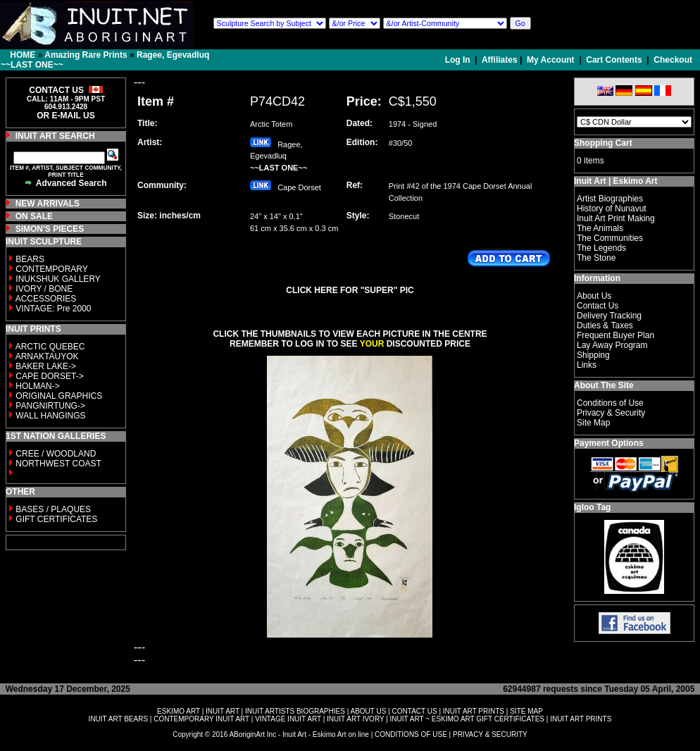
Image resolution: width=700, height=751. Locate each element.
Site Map (593, 423)
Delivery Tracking (609, 316)
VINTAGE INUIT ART (288, 719)
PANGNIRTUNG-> (50, 406)
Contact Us (598, 306)
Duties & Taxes (605, 325)
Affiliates (500, 60)
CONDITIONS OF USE (411, 734)
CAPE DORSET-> (49, 376)
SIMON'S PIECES (50, 229)
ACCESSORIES (46, 299)
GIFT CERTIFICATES (56, 519)
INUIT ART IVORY (355, 719)
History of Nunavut (612, 209)
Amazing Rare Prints (86, 55)
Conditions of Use (610, 403)
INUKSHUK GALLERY (58, 279)
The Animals (600, 228)
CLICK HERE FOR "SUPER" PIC (350, 290)
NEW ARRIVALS (48, 204)
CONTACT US (415, 711)
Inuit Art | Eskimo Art (615, 181)
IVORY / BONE (44, 289)
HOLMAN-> (37, 386)
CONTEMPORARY (51, 269)
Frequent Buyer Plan (615, 335)
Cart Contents (614, 60)
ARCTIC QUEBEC (50, 347)
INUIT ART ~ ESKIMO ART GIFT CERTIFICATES (467, 719)
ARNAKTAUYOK (47, 356)
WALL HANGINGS (50, 416)
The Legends (601, 248)
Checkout (673, 60)
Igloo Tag (592, 507)
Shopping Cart (603, 143)
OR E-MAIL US (65, 116)
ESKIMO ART (179, 711)
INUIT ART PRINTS (474, 711)
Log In (459, 60)
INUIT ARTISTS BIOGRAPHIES (295, 711)
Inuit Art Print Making (616, 218)
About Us (594, 296)
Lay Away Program (612, 345)
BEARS (30, 259)
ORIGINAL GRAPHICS (59, 396)
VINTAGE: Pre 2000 (53, 309)
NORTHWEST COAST (57, 464)
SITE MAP (526, 711)
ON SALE (34, 216)
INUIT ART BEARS (118, 719)
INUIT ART (223, 711)
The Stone (596, 258)
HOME (23, 55)
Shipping (593, 355)
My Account (551, 60)
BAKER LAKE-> (46, 366)
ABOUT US (368, 711)
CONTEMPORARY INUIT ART (201, 719)
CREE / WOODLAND (55, 454)
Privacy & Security (611, 413)
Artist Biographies (610, 199)
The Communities (610, 238)
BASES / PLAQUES (53, 509)
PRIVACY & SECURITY (490, 734)
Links (587, 365)
